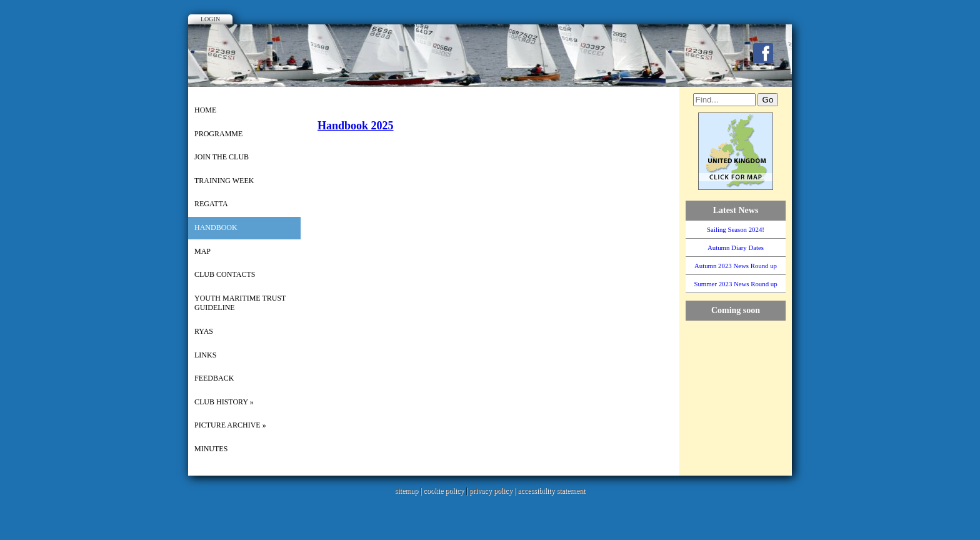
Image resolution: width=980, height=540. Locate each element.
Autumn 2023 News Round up (736, 266)
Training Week (224, 181)
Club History (224, 402)
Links (205, 355)
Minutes (211, 449)
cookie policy (443, 491)
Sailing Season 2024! (736, 229)
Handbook (216, 227)
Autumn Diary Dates (736, 247)
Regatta (211, 204)
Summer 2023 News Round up (735, 284)
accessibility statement (551, 491)
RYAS (204, 331)
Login (210, 19)
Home (205, 110)
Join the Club (222, 157)
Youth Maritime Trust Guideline (240, 303)
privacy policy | (493, 491)
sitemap (407, 491)
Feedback (214, 378)
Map (202, 251)
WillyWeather (742, 463)
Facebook (763, 53)
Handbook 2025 (356, 126)
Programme (218, 134)
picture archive (230, 425)
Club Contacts (225, 274)
